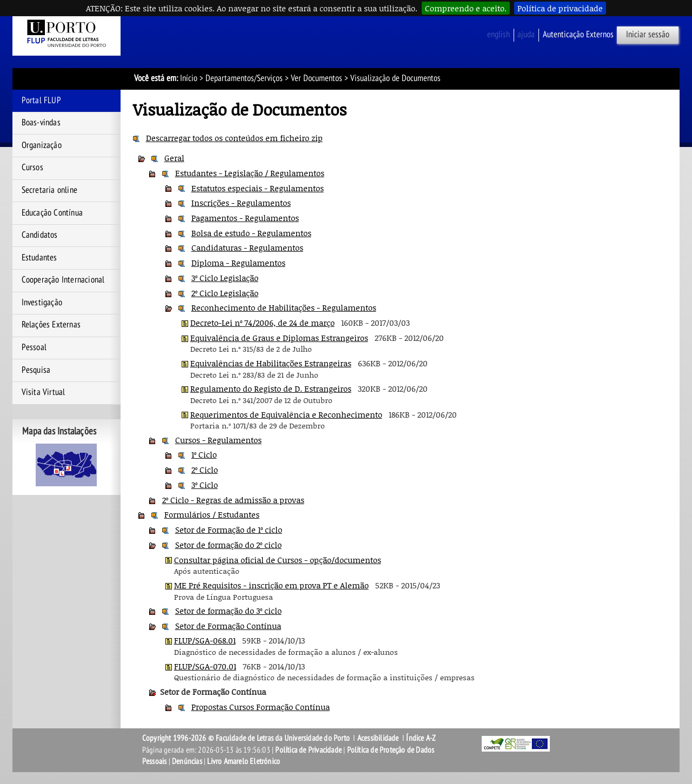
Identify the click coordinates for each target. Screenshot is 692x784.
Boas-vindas (41, 123)
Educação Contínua (52, 213)
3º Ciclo (205, 485)
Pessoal (34, 347)
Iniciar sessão (648, 35)
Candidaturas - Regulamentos (247, 247)
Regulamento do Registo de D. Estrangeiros (271, 388)
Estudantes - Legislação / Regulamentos (250, 173)
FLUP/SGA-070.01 (205, 666)
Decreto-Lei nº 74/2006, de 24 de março (262, 323)
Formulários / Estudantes (212, 514)
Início (189, 78)
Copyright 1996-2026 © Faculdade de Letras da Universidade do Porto (247, 738)
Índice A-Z (421, 738)
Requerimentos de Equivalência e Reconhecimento (286, 414)
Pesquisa (36, 370)
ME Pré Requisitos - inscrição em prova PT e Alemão (271, 585)
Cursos (32, 167)
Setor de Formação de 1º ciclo (229, 530)
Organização (42, 145)
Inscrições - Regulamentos (241, 203)
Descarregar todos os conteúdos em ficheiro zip (234, 138)
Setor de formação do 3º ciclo (228, 611)
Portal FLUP (41, 100)
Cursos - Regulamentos (218, 440)
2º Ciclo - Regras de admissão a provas (233, 500)
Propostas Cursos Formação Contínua (261, 707)
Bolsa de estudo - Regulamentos (251, 233)
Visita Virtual (44, 392)
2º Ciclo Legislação (225, 293)
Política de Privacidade (308, 750)
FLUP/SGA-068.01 (205, 640)
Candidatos (40, 235)
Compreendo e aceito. (466, 8)
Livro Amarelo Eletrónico (244, 761)
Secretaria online (49, 190)
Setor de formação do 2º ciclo (228, 545)
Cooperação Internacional (63, 280)
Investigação (42, 303)
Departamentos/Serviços (244, 78)
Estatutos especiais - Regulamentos (258, 188)
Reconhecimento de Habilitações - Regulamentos (284, 307)
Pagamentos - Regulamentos (245, 218)
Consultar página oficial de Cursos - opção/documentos (278, 560)
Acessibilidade (378, 738)
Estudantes (39, 258)
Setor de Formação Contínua (228, 626)
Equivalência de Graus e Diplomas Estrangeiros (279, 338)
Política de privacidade (560, 8)
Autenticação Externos (578, 35)
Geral (174, 158)
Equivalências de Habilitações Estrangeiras (271, 363)
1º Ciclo (204, 454)
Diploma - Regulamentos (238, 263)
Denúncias (187, 761)
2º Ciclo (205, 470)
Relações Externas (51, 325)
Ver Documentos (317, 78)
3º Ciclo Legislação (225, 278)
